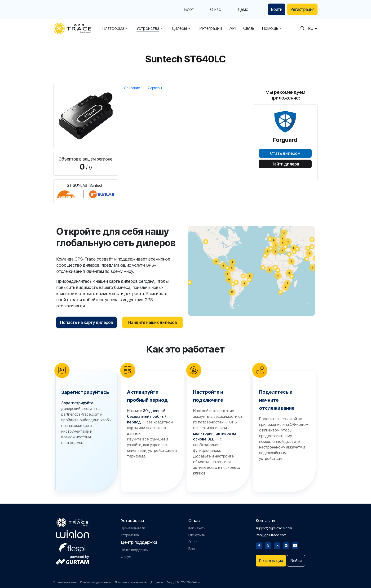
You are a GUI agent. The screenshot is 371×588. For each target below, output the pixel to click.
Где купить (197, 534)
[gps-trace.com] (72, 28)
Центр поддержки (135, 549)
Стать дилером (285, 153)
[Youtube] (295, 545)
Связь (248, 28)
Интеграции (210, 28)
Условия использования (65, 582)
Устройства (148, 28)
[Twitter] (268, 545)
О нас (213, 9)
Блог (186, 9)
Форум (126, 556)
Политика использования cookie (131, 582)
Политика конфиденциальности (96, 582)
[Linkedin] (277, 545)
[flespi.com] (72, 547)
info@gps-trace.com (271, 534)
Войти (274, 9)
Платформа (113, 28)
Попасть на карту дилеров (87, 322)
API (232, 28)
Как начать (197, 528)
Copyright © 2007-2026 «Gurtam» (183, 582)
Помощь (270, 28)
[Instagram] (286, 545)
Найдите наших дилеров (153, 322)
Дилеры (179, 28)
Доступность (157, 582)
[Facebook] (259, 545)
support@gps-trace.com (274, 528)
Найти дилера (285, 164)
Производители (133, 528)
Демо (240, 9)
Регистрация (302, 9)
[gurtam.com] (72, 534)
